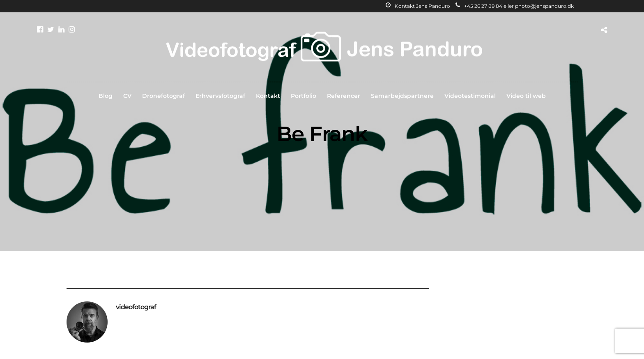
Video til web (526, 96)
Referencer (344, 96)
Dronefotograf (163, 96)
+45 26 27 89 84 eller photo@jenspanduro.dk (515, 6)
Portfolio (304, 96)
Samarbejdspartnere (402, 96)
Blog (106, 96)
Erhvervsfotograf (220, 96)
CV (127, 96)
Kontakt (268, 96)
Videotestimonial (470, 96)
